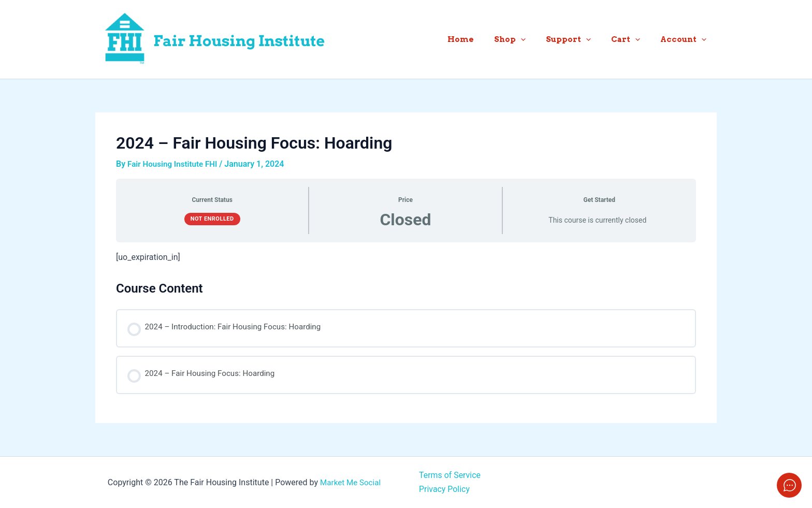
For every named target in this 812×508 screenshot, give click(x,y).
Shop (526, 39)
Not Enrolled (212, 218)
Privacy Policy (445, 489)
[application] (537, 39)
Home (482, 39)
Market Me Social (351, 482)
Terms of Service (450, 475)
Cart (633, 39)
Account (686, 39)
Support (580, 39)
